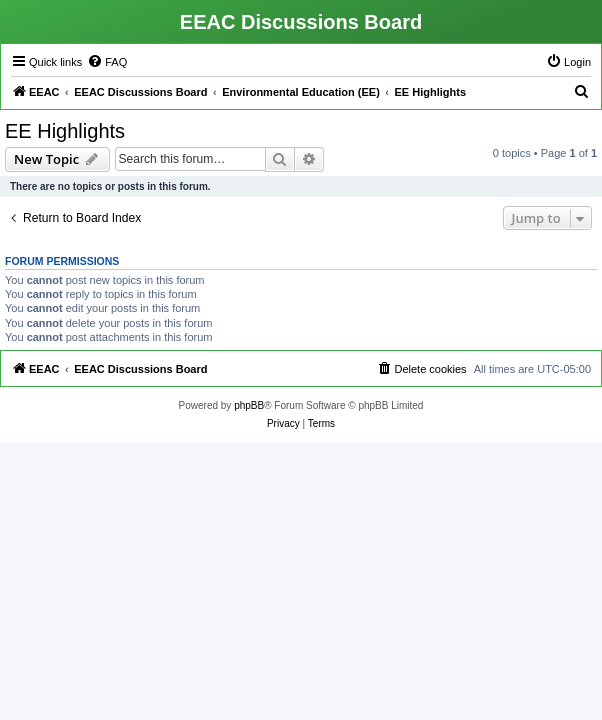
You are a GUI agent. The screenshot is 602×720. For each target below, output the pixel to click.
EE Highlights (65, 131)
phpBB (249, 405)
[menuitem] (107, 62)
